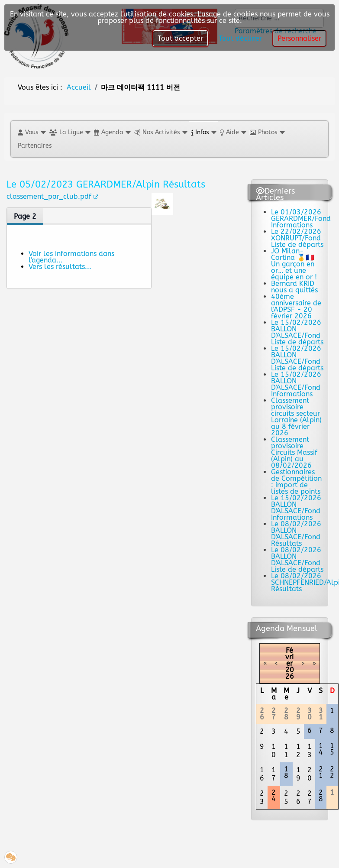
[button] (31, 132)
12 (298, 751)
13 (310, 751)
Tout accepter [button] (180, 38)
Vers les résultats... (60, 267)
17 (274, 774)
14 (321, 749)
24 (274, 796)
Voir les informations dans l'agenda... (71, 257)
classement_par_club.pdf (52, 196)
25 (286, 797)
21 (321, 772)
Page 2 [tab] (25, 216)
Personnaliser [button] (299, 38)
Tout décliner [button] (240, 38)
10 (274, 751)
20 (310, 774)
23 (262, 797)
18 (286, 772)
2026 (290, 673)
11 (286, 751)
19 (298, 774)
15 (332, 749)
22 (332, 772)
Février (289, 657)
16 (262, 774)
